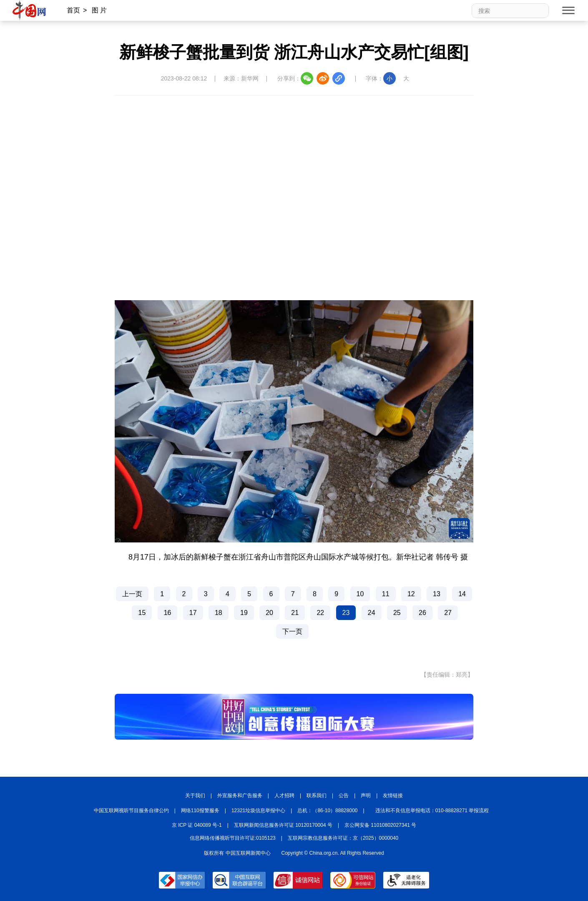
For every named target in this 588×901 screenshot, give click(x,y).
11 (386, 594)
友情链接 (393, 796)
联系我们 (317, 796)
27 (448, 613)
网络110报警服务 (200, 811)
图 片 (99, 10)
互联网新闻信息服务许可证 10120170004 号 (283, 825)
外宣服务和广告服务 (240, 796)
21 (295, 613)
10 (360, 594)
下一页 (292, 631)
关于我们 (195, 796)
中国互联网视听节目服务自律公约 (131, 811)
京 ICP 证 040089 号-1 (197, 825)
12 (411, 594)
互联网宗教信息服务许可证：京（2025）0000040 (343, 838)
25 (397, 613)
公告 (344, 796)
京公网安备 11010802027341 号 (380, 825)
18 (219, 613)
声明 (366, 796)
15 (142, 613)
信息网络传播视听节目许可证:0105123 (233, 838)
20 (269, 613)
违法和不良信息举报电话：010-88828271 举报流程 (432, 811)
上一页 (132, 594)
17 (193, 613)
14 (462, 594)
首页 (73, 10)
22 (320, 613)
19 (244, 613)
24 (372, 613)
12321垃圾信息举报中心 (258, 811)
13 (437, 594)
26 (422, 613)
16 (168, 613)
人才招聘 (284, 796)
